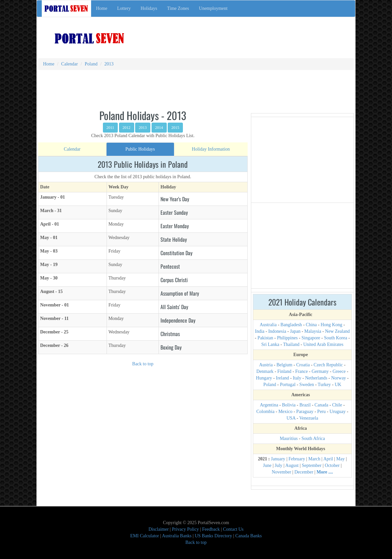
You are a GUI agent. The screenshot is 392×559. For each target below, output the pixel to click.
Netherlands (316, 378)
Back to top (143, 364)
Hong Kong (331, 325)
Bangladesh (291, 325)
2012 (127, 128)
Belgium (284, 365)
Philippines (287, 338)
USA (291, 418)
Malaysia (313, 331)
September (312, 465)
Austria (266, 365)
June (267, 465)
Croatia (303, 365)
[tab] (72, 149)
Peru (322, 412)
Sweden (306, 385)
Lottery (124, 8)
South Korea (335, 338)
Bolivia (289, 405)
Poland (270, 385)
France (302, 371)
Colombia (266, 412)
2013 (143, 128)
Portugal (288, 385)
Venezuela (309, 418)
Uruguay (338, 412)
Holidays (149, 8)
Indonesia (277, 331)
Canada (321, 405)
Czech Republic (328, 365)
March (315, 459)
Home (102, 8)
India (260, 331)
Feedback (211, 529)
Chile (337, 405)
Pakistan (265, 338)
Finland (284, 371)
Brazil (305, 405)
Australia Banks (177, 536)
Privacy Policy (185, 529)
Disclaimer (158, 529)
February (297, 459)
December (304, 472)
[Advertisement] (264, 34)
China (311, 325)
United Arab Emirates (323, 344)
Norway (339, 378)
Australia (268, 325)
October (332, 465)
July (278, 465)
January (278, 459)
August (292, 465)
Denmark (265, 371)
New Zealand (337, 331)
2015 (175, 128)
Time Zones (178, 8)
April (328, 459)
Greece (339, 371)
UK (338, 385)
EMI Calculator (145, 536)
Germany (320, 371)
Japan (295, 331)
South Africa (313, 438)
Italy (297, 378)
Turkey (324, 385)
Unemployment (213, 8)
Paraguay (305, 412)
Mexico (285, 412)
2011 (110, 128)
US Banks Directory (213, 536)
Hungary (264, 378)
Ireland (282, 378)
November (281, 472)
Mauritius (289, 438)
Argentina (269, 405)
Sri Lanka (270, 344)
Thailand (291, 344)
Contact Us (233, 529)
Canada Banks (249, 536)
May (341, 459)
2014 (159, 128)
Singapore (311, 338)
